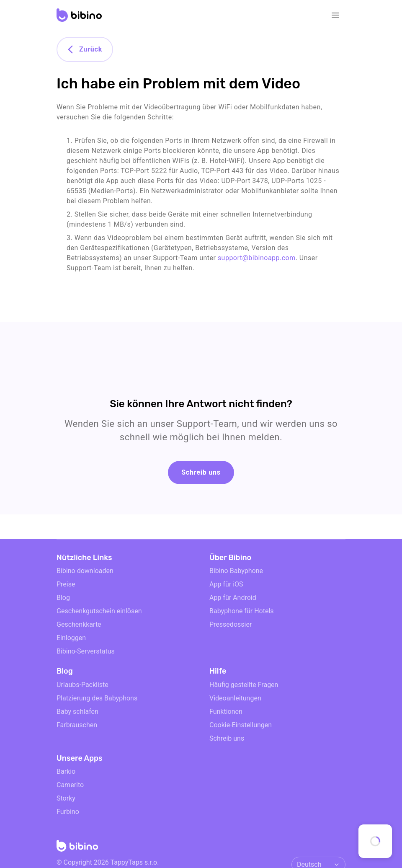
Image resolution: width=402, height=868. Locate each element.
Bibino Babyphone (236, 571)
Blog (63, 598)
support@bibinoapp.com (257, 258)
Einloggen (71, 638)
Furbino (68, 812)
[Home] (77, 848)
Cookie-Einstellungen (241, 725)
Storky (66, 798)
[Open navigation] (335, 15)
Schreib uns (201, 472)
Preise (66, 584)
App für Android (233, 598)
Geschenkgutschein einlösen (99, 611)
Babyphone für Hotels (242, 611)
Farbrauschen (77, 725)
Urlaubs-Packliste (82, 685)
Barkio (66, 771)
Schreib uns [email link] (227, 738)
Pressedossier (231, 624)
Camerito (70, 785)
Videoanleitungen (235, 698)
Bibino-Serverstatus (86, 651)
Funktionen (226, 712)
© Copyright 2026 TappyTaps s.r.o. (108, 862)
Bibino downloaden (85, 571)
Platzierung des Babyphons (97, 698)
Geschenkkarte (79, 624)
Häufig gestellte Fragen (244, 685)
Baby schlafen (77, 712)
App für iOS (226, 584)
